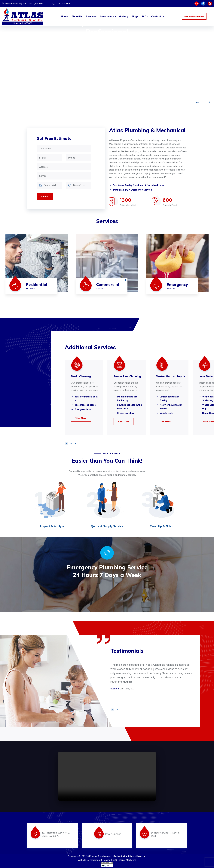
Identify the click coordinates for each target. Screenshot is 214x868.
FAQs (145, 16)
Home (65, 16)
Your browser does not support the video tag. (107, 776)
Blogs (135, 16)
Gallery (124, 16)
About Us (77, 16)
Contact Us (158, 16)
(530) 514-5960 (61, 3)
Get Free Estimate (194, 16)
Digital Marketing (128, 860)
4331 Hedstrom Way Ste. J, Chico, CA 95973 (23, 3)
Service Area (108, 16)
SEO (115, 860)
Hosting (106, 860)
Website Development (89, 860)
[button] (66, 443)
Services (91, 16)
